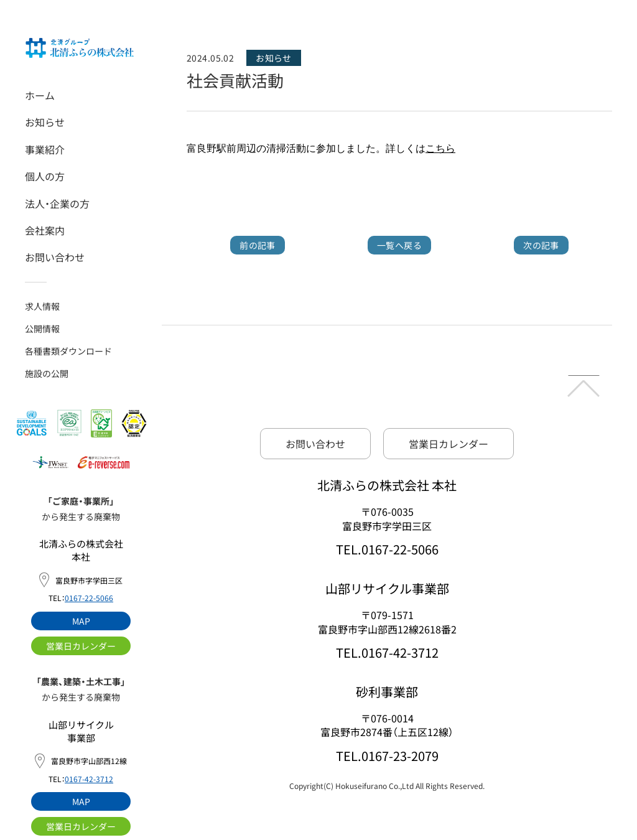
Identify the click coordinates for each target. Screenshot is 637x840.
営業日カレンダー (81, 646)
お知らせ (45, 122)
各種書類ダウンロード (68, 351)
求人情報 (42, 306)
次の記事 (541, 245)
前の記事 (258, 245)
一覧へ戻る (399, 245)
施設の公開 (47, 373)
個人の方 (45, 176)
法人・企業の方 (57, 203)
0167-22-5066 (89, 598)
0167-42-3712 (89, 779)
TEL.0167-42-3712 (387, 652)
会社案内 (45, 230)
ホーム (40, 95)
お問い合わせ (55, 257)
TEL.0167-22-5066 (387, 549)
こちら (440, 148)
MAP (81, 621)
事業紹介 (45, 149)
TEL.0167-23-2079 (387, 756)
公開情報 (42, 329)
